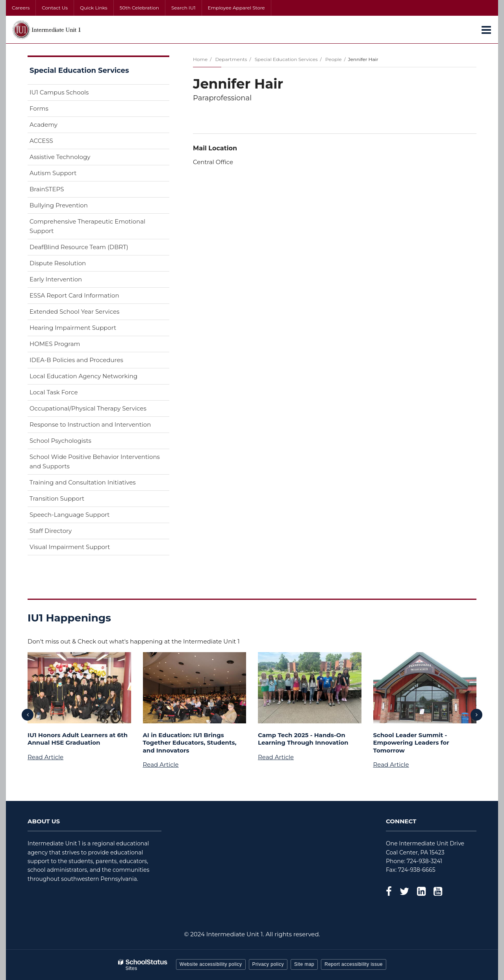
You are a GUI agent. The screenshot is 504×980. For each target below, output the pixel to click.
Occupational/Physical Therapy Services (88, 408)
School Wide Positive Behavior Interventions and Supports (95, 461)
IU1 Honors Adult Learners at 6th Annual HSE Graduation (78, 739)
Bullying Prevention (59, 205)
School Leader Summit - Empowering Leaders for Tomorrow (411, 743)
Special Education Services (286, 59)
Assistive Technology (60, 157)
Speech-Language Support (69, 515)
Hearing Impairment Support (73, 328)
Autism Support (53, 173)
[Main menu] (486, 30)
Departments (231, 59)
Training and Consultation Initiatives (83, 482)
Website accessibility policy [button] (211, 964)
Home (200, 59)
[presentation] (28, 715)
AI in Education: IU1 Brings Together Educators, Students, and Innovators (190, 743)
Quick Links (94, 8)
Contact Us (55, 8)
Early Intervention (56, 279)
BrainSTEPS (47, 189)
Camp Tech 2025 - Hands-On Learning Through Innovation (303, 739)
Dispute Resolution (58, 263)
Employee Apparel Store (236, 8)
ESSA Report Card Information (74, 295)
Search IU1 (183, 8)
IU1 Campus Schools (59, 92)
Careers (21, 8)
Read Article (45, 757)
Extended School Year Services (74, 312)
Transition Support (57, 498)
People (334, 59)
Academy (44, 125)
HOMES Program (55, 344)
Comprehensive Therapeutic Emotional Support (87, 226)
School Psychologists (60, 441)
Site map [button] (304, 964)
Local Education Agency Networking (83, 376)
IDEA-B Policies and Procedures (76, 360)
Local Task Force (54, 392)
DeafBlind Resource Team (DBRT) (79, 247)
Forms (39, 108)
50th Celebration (139, 8)
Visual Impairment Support (70, 547)
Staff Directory (51, 531)
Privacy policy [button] (268, 964)
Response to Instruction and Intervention (90, 424)
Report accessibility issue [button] (354, 964)
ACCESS (41, 141)
